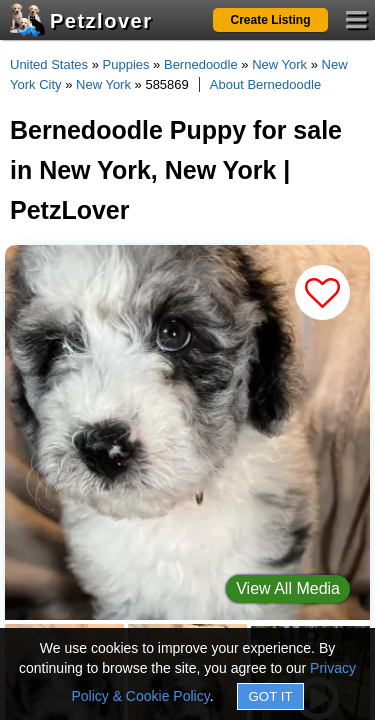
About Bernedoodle (265, 84)
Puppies (126, 64)
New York (279, 64)
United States (49, 64)
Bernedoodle (201, 64)
